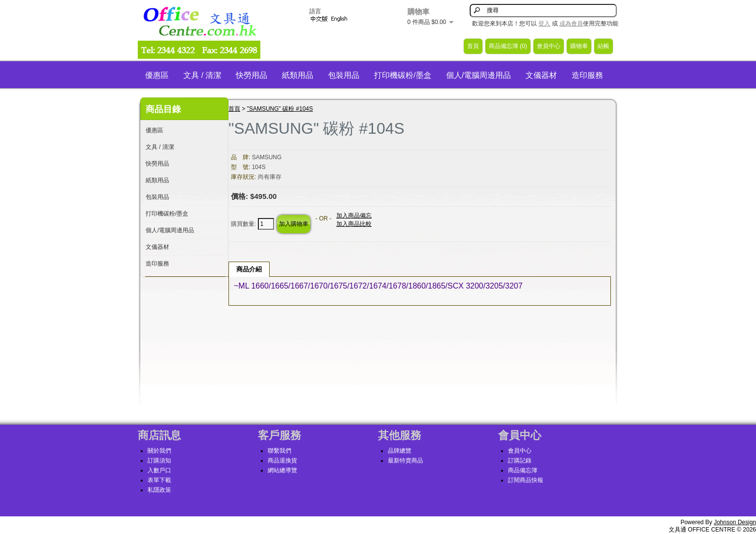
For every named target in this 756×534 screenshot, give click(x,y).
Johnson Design (735, 522)
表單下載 (159, 480)
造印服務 (587, 75)
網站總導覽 (282, 470)
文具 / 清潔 (202, 75)
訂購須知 (159, 461)
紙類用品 (298, 75)
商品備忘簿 (523, 470)
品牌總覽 (400, 451)
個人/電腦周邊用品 (479, 75)
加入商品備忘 (354, 216)
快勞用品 (252, 75)
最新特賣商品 (405, 461)
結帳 (604, 46)
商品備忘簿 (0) (508, 46)
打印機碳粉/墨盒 (403, 75)
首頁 (473, 46)
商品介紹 (249, 269)
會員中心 (549, 46)
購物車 (579, 46)
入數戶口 (159, 470)
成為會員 (571, 24)
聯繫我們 (279, 451)
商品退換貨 (282, 461)
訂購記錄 (520, 461)
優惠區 (157, 75)
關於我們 (159, 451)
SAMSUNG (267, 157)
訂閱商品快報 (526, 480)
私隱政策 (159, 490)
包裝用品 (344, 75)
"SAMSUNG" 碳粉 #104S (280, 109)
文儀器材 (541, 75)
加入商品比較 (354, 224)
